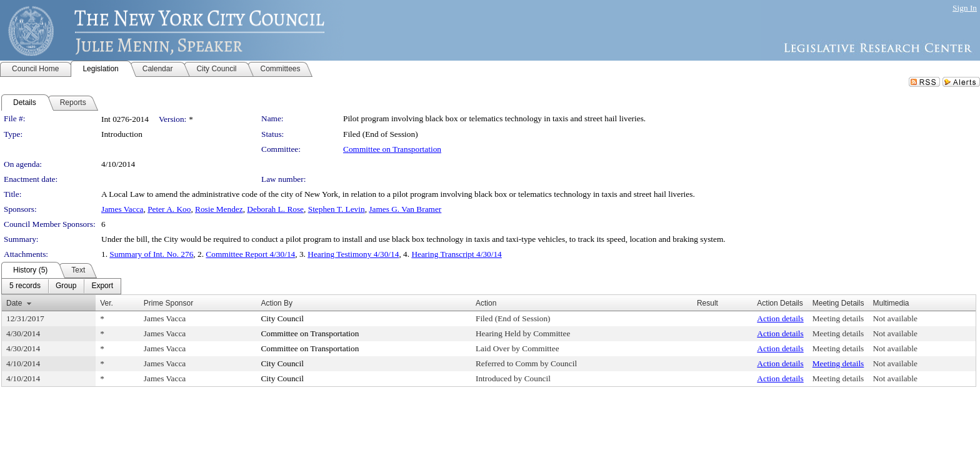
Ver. (107, 303)
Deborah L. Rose (275, 209)
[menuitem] (25, 286)
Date (14, 303)
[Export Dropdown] (102, 286)
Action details (780, 318)
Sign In (965, 8)
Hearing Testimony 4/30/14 (353, 254)
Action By (277, 303)
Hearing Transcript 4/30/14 (456, 254)
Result (707, 303)
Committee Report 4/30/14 (250, 254)
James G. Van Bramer (405, 209)
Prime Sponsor (168, 303)
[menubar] (61, 286)
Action (486, 303)
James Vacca (122, 209)
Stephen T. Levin (337, 209)
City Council (282, 318)
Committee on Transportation (392, 149)
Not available (895, 318)
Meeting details (838, 318)
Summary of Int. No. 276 (151, 254)
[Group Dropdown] (66, 286)
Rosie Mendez (219, 209)
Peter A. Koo (169, 209)
